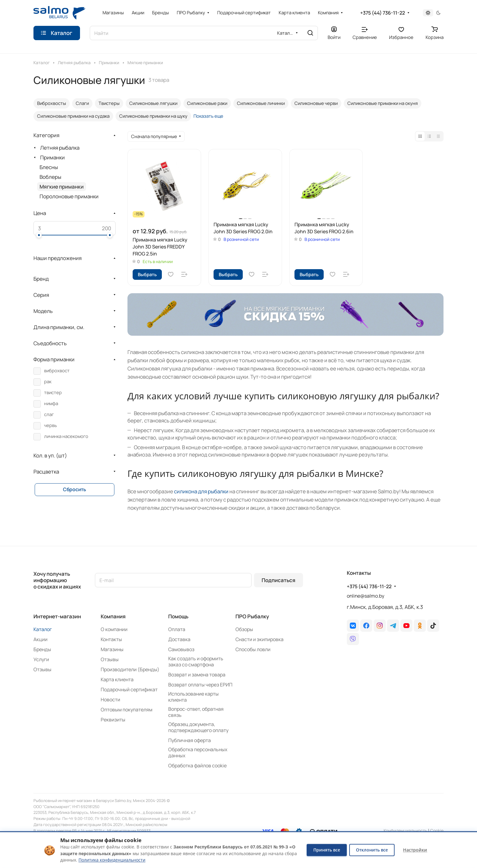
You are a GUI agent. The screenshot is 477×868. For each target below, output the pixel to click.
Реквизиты (113, 720)
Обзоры (244, 629)
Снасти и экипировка (259, 639)
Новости (110, 700)
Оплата (177, 629)
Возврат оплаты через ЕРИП (200, 685)
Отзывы (42, 669)
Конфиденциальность (405, 830)
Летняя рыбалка (60, 148)
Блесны (49, 167)
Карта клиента (117, 679)
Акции (40, 639)
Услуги (41, 659)
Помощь (178, 616)
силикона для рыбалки (201, 491)
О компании (114, 629)
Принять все (327, 850)
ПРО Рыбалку (252, 616)
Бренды (42, 649)
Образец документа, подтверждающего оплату (198, 727)
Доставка (179, 639)
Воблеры (50, 177)
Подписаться (279, 580)
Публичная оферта (190, 740)
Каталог (43, 629)
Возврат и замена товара (197, 675)
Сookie (437, 830)
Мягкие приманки (62, 187)
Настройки (415, 850)
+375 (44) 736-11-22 (383, 13)
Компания (113, 616)
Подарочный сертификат (129, 689)
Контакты (111, 639)
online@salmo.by (366, 596)
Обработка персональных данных (198, 752)
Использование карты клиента (193, 697)
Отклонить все (372, 850)
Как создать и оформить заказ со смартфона (196, 661)
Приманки (52, 157)
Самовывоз (181, 649)
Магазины (112, 649)
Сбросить (75, 489)
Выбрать (147, 274)
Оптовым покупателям (127, 710)
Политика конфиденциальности (112, 860)
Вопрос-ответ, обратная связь (196, 712)
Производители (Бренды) (130, 669)
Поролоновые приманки (69, 196)
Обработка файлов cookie (197, 766)
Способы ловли (253, 649)
